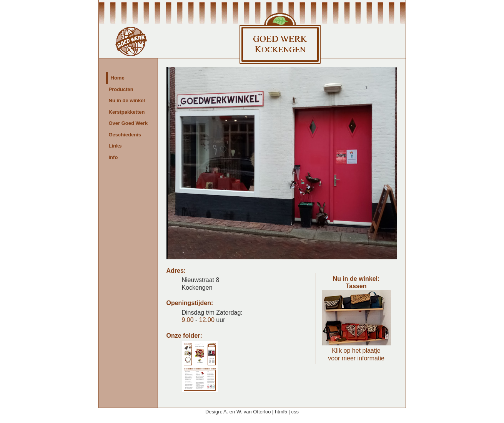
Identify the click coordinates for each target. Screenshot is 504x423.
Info (113, 157)
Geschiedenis (125, 135)
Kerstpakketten (127, 112)
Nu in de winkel (127, 100)
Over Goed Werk (128, 123)
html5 (281, 412)
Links (115, 146)
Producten (121, 89)
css (295, 412)
